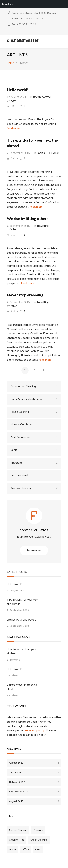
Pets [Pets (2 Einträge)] (38, 849)
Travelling (43, 226)
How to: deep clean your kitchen (22, 651)
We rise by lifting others (28, 218)
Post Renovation (34, 437)
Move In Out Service (34, 425)
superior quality (34, 731)
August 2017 (34, 801)
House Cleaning (34, 412)
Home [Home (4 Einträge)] (12, 849)
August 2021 (34, 763)
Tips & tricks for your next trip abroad (23, 602)
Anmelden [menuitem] (7, 4)
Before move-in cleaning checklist (22, 687)
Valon (14, 101)
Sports (41, 153)
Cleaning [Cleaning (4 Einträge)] (38, 830)
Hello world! (18, 90)
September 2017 (34, 792)
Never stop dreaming (25, 295)
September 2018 (34, 772)
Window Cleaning (34, 488)
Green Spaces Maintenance (34, 399)
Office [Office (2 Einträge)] (25, 849)
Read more (13, 128)
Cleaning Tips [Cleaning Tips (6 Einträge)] (17, 840)
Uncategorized (42, 97)
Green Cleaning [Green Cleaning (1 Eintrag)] (39, 840)
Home (10, 63)
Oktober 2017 (34, 782)
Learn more (34, 550)
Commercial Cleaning (34, 387)
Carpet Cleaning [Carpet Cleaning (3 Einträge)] (18, 830)
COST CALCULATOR (34, 530)
